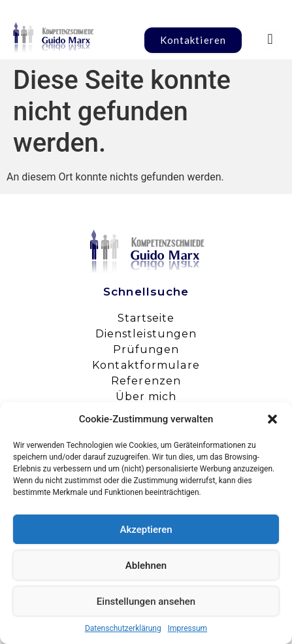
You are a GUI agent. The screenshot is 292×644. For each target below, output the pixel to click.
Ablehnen (146, 566)
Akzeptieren (146, 530)
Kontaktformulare (146, 365)
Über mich (146, 397)
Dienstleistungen (146, 334)
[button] (272, 419)
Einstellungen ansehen (146, 602)
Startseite (146, 318)
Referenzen (146, 381)
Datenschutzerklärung (123, 628)
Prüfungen (146, 349)
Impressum (187, 628)
